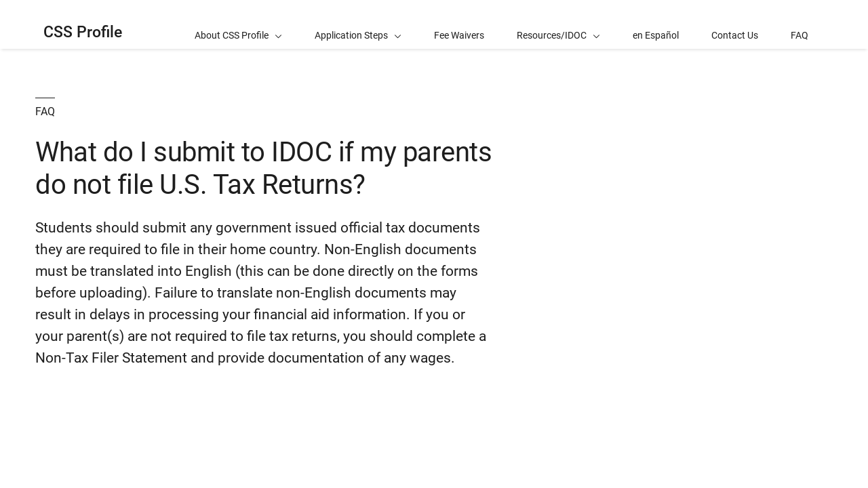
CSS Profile (83, 32)
